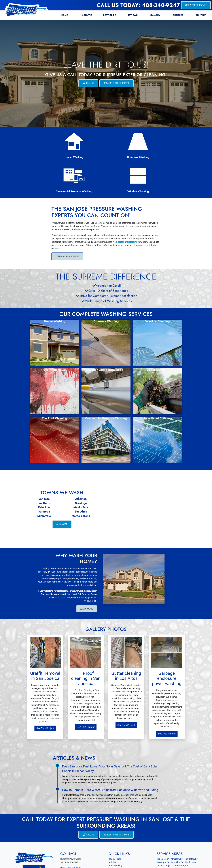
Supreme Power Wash (20, 864)
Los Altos (81, 481)
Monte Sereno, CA (181, 839)
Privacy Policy (115, 835)
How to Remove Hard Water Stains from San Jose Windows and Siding (110, 759)
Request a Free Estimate (117, 83)
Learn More (86, 579)
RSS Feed (113, 845)
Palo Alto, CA (177, 832)
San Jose (44, 468)
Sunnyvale (44, 485)
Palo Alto (44, 477)
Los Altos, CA (182, 835)
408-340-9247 (74, 838)
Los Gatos (44, 473)
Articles (112, 832)
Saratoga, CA (163, 832)
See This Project (45, 698)
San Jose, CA (163, 829)
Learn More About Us (68, 226)
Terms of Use (115, 839)
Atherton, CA (177, 829)
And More (62, 494)
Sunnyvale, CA (164, 839)
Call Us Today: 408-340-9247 (138, 5)
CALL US (88, 83)
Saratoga (81, 473)
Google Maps (115, 829)
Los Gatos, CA (191, 829)
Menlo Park (81, 477)
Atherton (81, 468)
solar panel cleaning (128, 211)
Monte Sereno (81, 485)
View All (196, 844)
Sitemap (113, 842)
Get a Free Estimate (196, 5)
